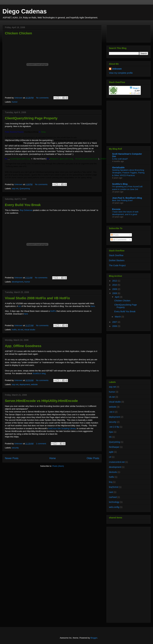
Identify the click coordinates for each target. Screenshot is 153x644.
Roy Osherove (26, 210)
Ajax (111, 432)
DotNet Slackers (117, 260)
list (20, 306)
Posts (115, 235)
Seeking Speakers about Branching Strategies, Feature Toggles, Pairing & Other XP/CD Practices (128, 173)
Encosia (116, 209)
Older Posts (93, 458)
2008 (115, 293)
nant (111, 492)
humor (15, 102)
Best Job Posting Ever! (122, 200)
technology (114, 502)
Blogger (94, 638)
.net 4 (112, 412)
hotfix (14, 330)
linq (111, 482)
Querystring (25, 189)
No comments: (43, 98)
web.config (114, 507)
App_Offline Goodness (23, 346)
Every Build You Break (23, 205)
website (34, 384)
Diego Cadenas (25, 11)
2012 (115, 281)
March (118, 317)
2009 (115, 289)
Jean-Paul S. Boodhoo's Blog (127, 198)
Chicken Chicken (18, 33)
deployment (25, 384)
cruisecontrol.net (117, 462)
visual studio (30, 330)
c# (110, 457)
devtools (113, 472)
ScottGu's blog (39, 373)
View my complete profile (121, 73)
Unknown (117, 69)
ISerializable (118, 167)
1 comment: (41, 444)
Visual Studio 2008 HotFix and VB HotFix (37, 298)
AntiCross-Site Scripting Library (62, 428)
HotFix (53, 311)
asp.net (15, 189)
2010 (115, 285)
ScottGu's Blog (120, 184)
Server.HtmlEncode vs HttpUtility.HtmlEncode (41, 401)
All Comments (119, 240)
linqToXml (114, 487)
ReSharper (114, 447)
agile (111, 452)
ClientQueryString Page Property (31, 118)
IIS (110, 437)
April (117, 297)
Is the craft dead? (120, 159)
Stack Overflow (116, 255)
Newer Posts (12, 458)
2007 (115, 322)
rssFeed (113, 497)
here (93, 306)
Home (53, 458)
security (15, 448)
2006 (115, 326)
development (18, 282)
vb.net (20, 330)
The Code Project (117, 265)
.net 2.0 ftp (114, 427)
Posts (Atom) (58, 466)
